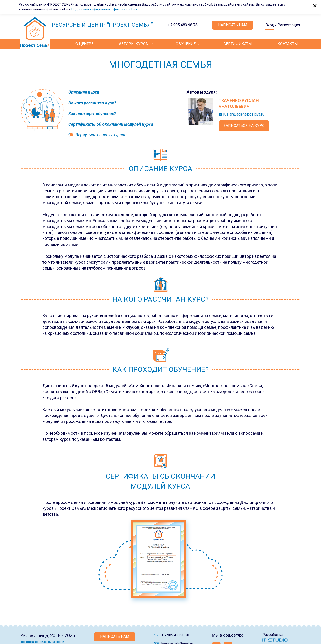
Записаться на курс (244, 126)
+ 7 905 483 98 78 (182, 25)
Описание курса (84, 92)
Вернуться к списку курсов (101, 135)
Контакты (288, 44)
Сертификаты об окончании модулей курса (111, 124)
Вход (270, 25)
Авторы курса (133, 44)
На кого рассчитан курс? (92, 103)
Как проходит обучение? (92, 114)
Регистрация (289, 25)
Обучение (186, 44)
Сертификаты (238, 44)
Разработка (273, 635)
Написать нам (233, 25)
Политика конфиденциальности (43, 642)
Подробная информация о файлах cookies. (105, 9)
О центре (84, 44)
